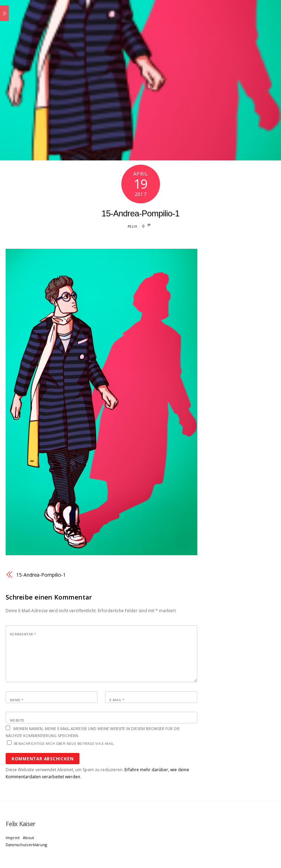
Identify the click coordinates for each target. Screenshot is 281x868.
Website (17, 720)
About (28, 838)
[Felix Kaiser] (21, 824)
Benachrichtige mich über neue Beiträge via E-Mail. (64, 744)
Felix (132, 226)
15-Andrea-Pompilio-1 (140, 213)
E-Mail (117, 700)
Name (17, 700)
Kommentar (23, 634)
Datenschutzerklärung (26, 845)
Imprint (13, 838)
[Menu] (4, 13)
